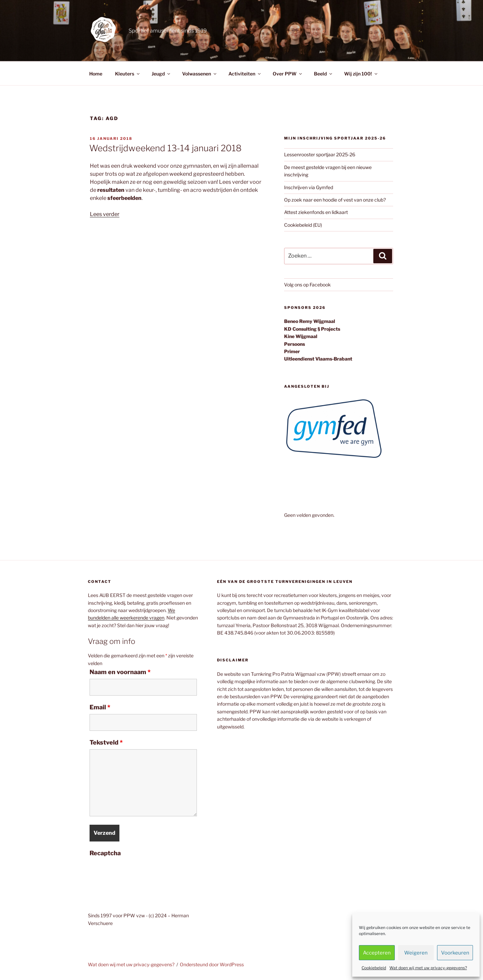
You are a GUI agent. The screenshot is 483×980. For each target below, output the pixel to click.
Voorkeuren (455, 953)
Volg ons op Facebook (307, 285)
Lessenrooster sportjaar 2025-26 (320, 154)
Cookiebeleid (374, 968)
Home (96, 74)
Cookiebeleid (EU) (303, 225)
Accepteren (377, 953)
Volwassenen (200, 74)
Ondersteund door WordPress (212, 964)
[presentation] (141, 873)
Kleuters (128, 74)
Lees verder (105, 214)
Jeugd (161, 74)
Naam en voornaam (120, 672)
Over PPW (288, 74)
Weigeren (416, 953)
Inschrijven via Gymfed (309, 187)
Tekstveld (106, 743)
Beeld (324, 74)
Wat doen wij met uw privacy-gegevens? (428, 968)
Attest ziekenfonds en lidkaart (316, 212)
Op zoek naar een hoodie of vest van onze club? (335, 200)
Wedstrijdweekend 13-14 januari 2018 (165, 148)
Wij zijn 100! (361, 74)
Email (100, 707)
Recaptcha (105, 853)
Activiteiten (245, 74)
